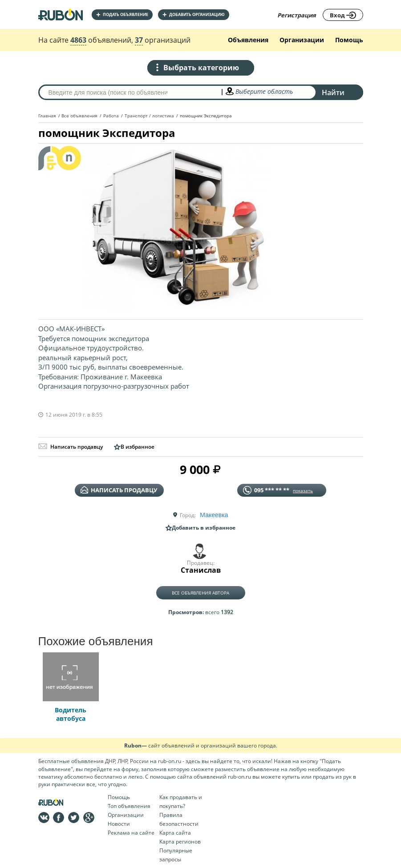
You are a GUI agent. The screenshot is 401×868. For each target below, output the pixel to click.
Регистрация (297, 15)
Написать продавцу (71, 447)
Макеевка (214, 515)
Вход (343, 15)
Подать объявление (122, 14)
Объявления (248, 40)
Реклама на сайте (131, 833)
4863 (78, 40)
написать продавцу (119, 490)
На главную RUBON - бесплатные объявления (61, 14)
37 (139, 40)
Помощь (349, 40)
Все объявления (79, 116)
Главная (47, 116)
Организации (302, 40)
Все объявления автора (200, 593)
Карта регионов (180, 842)
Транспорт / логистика (149, 116)
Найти (333, 92)
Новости (119, 824)
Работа (111, 116)
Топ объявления (129, 806)
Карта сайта (175, 833)
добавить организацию (194, 14)
